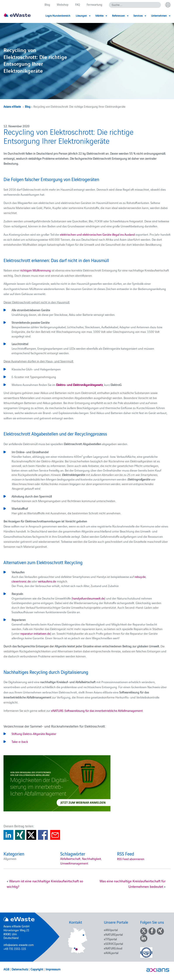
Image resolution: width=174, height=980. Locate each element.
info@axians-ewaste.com (19, 945)
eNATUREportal (113, 934)
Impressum (53, 969)
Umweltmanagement (74, 863)
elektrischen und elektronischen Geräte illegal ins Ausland (97, 234)
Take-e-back (20, 741)
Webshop (63, 4)
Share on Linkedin (8, 835)
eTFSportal (110, 939)
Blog (47, 4)
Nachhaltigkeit (91, 859)
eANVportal (111, 930)
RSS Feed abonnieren (131, 859)
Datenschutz (20, 969)
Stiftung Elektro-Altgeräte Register (34, 734)
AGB (6, 969)
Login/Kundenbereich (58, 15)
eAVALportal (111, 953)
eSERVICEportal (113, 944)
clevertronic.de (21, 581)
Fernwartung (94, 4)
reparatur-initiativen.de (35, 633)
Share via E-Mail (55, 835)
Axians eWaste (12, 106)
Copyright (37, 969)
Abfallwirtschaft (70, 859)
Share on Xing (20, 835)
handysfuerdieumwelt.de (88, 598)
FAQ (78, 4)
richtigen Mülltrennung (35, 270)
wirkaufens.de (47, 581)
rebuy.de (140, 577)
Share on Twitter (31, 835)
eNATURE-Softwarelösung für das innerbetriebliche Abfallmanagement (97, 710)
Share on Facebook (43, 835)
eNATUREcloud (113, 948)
